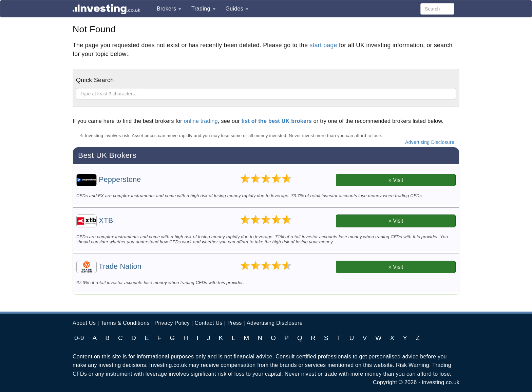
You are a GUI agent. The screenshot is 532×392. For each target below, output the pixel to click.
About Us (84, 323)
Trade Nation (109, 266)
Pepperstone (109, 180)
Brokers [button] (169, 9)
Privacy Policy (172, 323)
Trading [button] (203, 9)
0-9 (79, 338)
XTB (95, 221)
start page (323, 45)
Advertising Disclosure (430, 142)
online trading (201, 121)
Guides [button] (237, 9)
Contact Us (209, 323)
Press (234, 323)
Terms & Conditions (125, 323)
